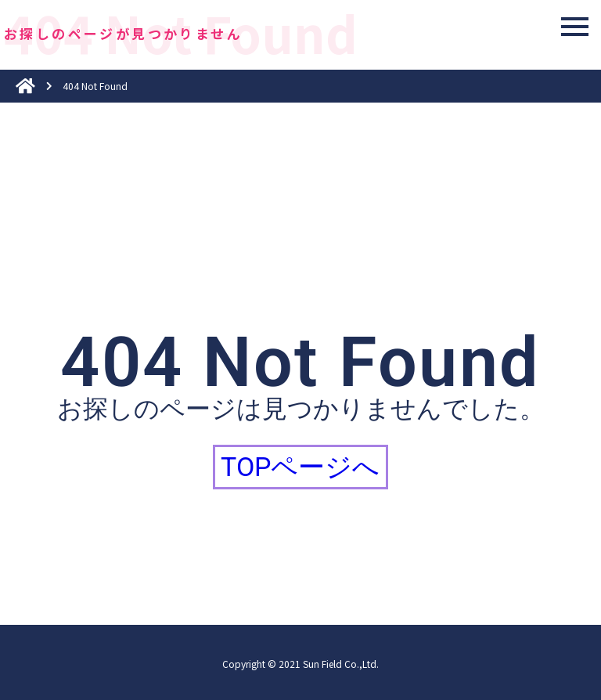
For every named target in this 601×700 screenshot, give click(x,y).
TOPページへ (300, 467)
